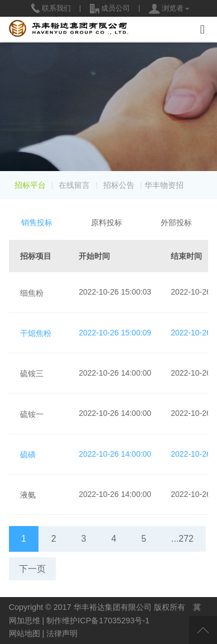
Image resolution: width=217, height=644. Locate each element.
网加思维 (25, 621)
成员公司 (110, 8)
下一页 (32, 569)
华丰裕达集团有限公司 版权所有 (129, 607)
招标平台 (30, 185)
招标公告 (119, 185)
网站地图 (25, 633)
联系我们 (51, 8)
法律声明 (62, 633)
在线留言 (74, 185)
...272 (183, 539)
